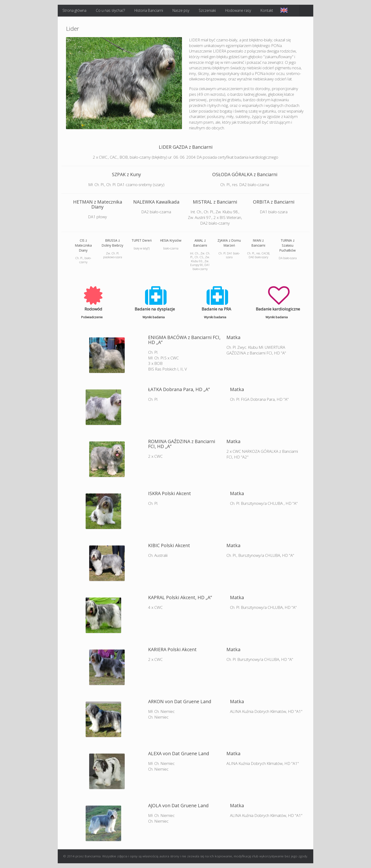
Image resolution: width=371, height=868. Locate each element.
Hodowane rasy (238, 10)
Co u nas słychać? (110, 10)
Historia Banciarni (149, 10)
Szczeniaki (207, 10)
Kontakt (267, 10)
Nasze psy (181, 10)
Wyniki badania (155, 317)
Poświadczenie (93, 317)
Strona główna (74, 10)
